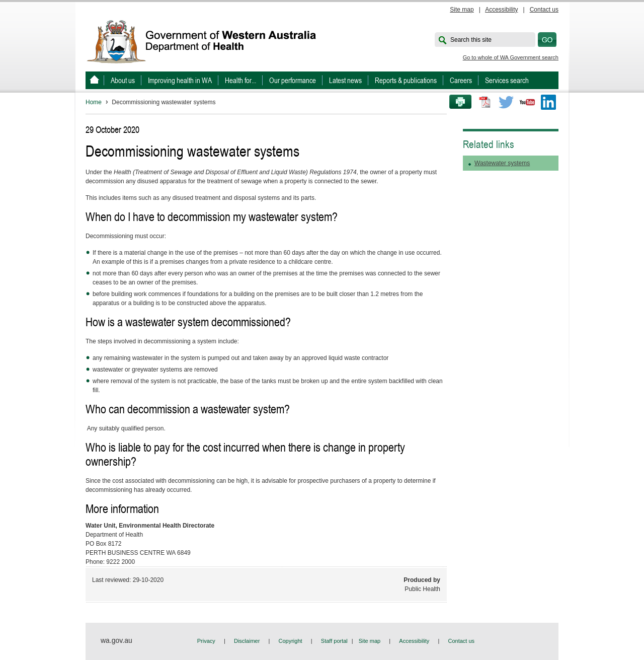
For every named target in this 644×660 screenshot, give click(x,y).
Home (94, 102)
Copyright (291, 641)
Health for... (240, 80)
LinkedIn (548, 102)
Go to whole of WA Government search (511, 57)
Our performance (293, 80)
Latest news (345, 80)
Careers (461, 80)
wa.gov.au (116, 640)
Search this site (471, 40)
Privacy (206, 641)
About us (123, 80)
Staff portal (334, 641)
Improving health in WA (180, 80)
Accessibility (501, 10)
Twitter (506, 102)
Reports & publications (406, 80)
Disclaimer (247, 641)
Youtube (527, 102)
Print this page (457, 102)
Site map (462, 10)
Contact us (544, 10)
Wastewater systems (502, 163)
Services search (507, 80)
